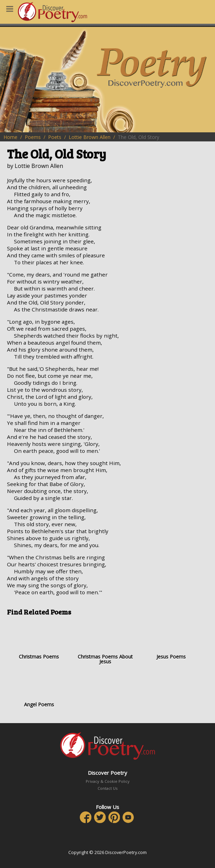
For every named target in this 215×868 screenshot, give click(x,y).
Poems (33, 137)
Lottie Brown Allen (90, 137)
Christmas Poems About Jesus (105, 643)
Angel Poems (39, 688)
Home (10, 137)
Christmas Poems (39, 641)
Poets (55, 137)
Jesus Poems (171, 641)
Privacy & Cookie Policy (108, 781)
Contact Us (107, 788)
